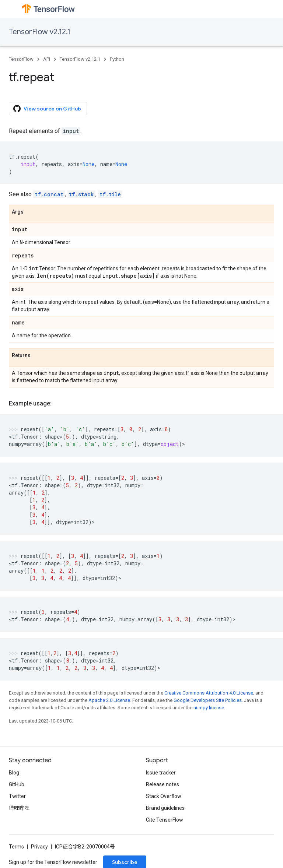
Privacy (39, 847)
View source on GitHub (47, 109)
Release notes (163, 784)
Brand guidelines (165, 808)
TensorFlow (21, 59)
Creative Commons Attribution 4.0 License (209, 693)
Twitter (17, 796)
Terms (16, 847)
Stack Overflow (164, 796)
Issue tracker (161, 773)
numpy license (209, 708)
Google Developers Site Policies (208, 700)
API (47, 59)
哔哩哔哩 (19, 808)
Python (117, 59)
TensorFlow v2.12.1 (40, 32)
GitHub (17, 784)
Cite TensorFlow (165, 820)
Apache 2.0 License (109, 700)
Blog (14, 773)
